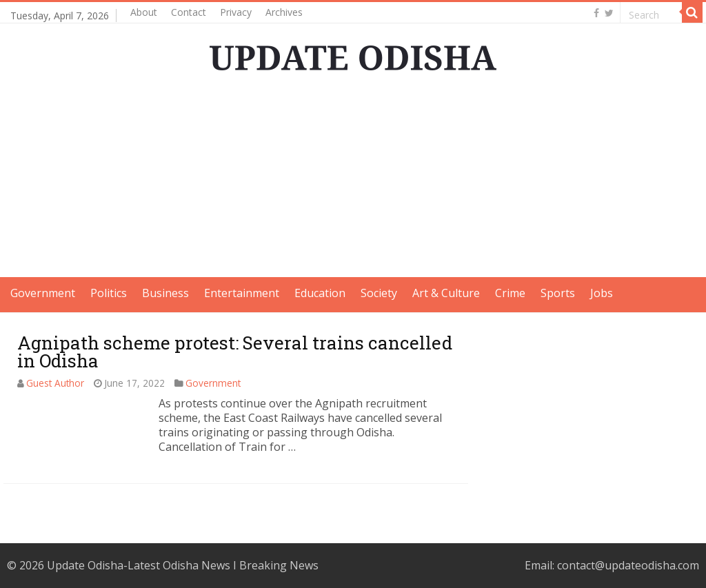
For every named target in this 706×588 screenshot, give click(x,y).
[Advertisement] (353, 181)
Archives (284, 12)
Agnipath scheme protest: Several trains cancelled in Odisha (235, 352)
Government (43, 293)
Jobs (602, 293)
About (144, 12)
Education (320, 293)
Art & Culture (446, 293)
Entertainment (242, 293)
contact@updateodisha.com (628, 565)
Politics (109, 293)
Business (165, 293)
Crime (510, 293)
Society (379, 293)
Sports (558, 293)
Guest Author (55, 383)
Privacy (236, 12)
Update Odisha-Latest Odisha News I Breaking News (183, 565)
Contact (189, 12)
